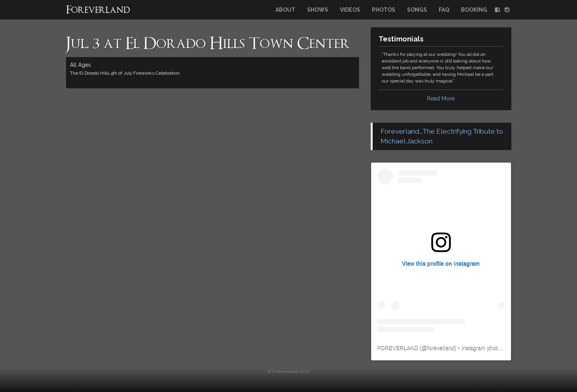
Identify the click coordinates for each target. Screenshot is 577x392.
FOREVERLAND (398, 348)
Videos (350, 10)
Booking (474, 10)
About (285, 10)
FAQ (444, 10)
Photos (384, 10)
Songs (417, 10)
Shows (318, 10)
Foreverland (98, 11)
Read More (441, 98)
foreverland (441, 348)
